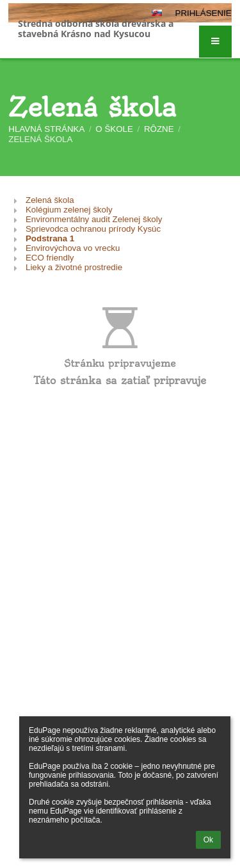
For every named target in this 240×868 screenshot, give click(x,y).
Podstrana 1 (50, 238)
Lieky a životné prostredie (74, 267)
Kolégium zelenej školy (69, 210)
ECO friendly (50, 258)
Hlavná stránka (46, 129)
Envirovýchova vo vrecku (73, 248)
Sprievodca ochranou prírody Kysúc (93, 229)
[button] (215, 42)
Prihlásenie (204, 13)
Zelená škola (40, 139)
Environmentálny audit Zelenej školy (94, 219)
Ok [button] (208, 840)
